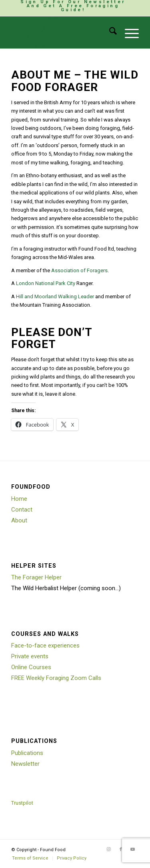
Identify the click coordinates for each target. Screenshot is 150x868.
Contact (22, 510)
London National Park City (46, 283)
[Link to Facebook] (121, 850)
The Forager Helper (36, 577)
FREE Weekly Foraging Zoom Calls (56, 678)
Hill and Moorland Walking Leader (55, 296)
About (19, 520)
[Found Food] (62, 32)
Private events (30, 656)
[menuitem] (73, 6)
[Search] (109, 32)
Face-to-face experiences (45, 645)
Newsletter (25, 764)
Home (19, 499)
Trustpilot (22, 803)
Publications (27, 753)
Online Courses (31, 667)
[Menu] (128, 32)
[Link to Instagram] (109, 850)
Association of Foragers (79, 270)
